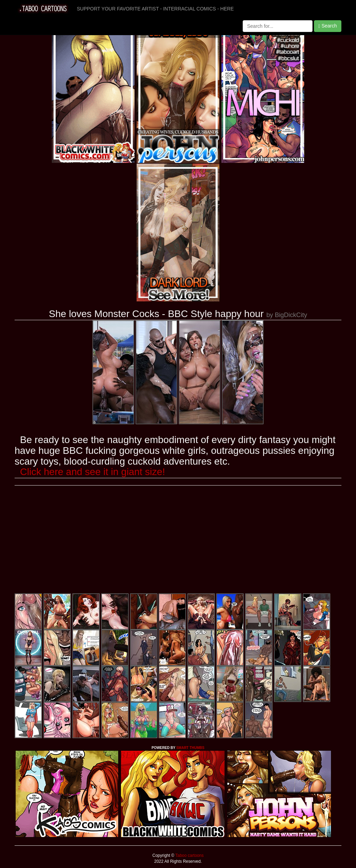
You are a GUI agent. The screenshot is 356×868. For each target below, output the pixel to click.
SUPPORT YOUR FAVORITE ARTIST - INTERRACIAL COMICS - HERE (155, 9)
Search (328, 26)
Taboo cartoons (189, 855)
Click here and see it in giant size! (93, 472)
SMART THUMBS (190, 748)
